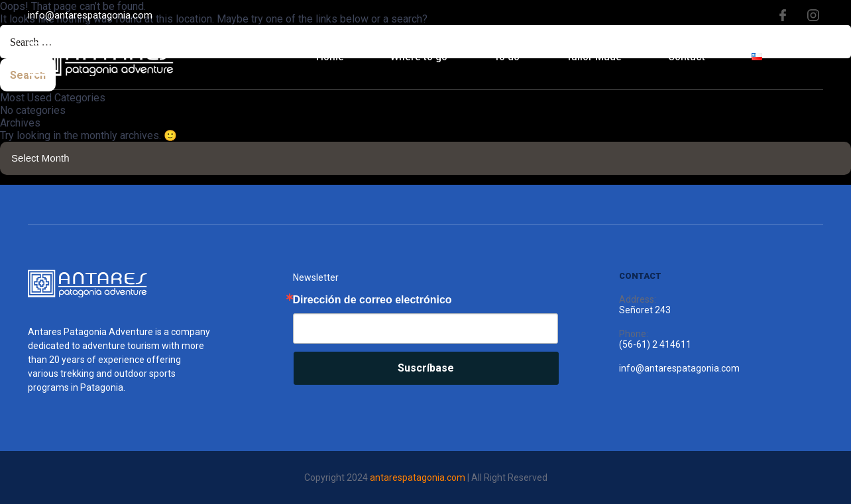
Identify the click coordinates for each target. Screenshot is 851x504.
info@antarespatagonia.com (90, 15)
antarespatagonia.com (418, 478)
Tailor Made (594, 57)
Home (330, 57)
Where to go (419, 57)
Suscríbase (426, 368)
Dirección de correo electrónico (372, 300)
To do (507, 57)
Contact (687, 57)
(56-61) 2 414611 (655, 344)
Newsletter (316, 277)
